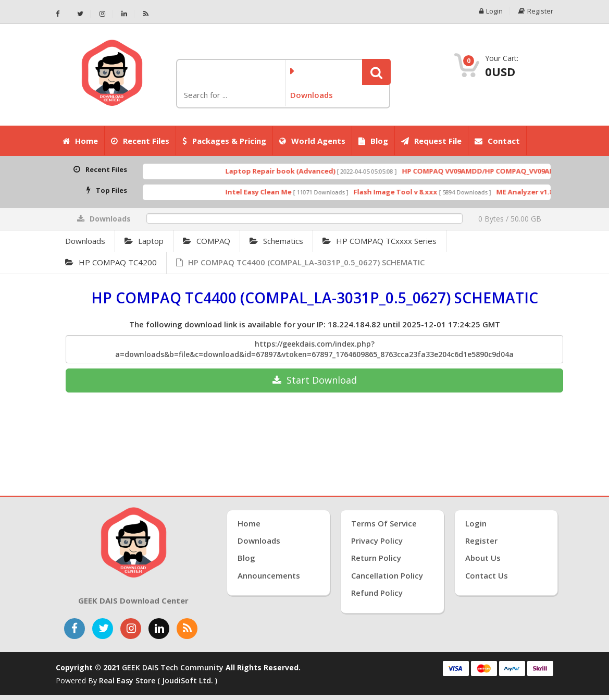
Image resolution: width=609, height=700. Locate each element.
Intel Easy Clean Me (270, 192)
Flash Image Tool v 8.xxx (407, 192)
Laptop (144, 241)
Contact (497, 141)
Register (536, 11)
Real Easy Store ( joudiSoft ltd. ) (158, 680)
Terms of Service (384, 523)
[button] (376, 72)
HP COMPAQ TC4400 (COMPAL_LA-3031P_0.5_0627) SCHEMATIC (300, 262)
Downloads (85, 241)
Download (315, 380)
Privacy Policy (377, 541)
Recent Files (140, 141)
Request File (431, 141)
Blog (373, 141)
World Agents (312, 141)
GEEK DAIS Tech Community (173, 667)
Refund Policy (377, 593)
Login (491, 11)
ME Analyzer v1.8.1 (539, 192)
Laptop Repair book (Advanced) (292, 171)
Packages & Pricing (224, 141)
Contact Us (487, 575)
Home (80, 141)
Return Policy (376, 558)
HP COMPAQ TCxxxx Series (380, 241)
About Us (483, 558)
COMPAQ (207, 241)
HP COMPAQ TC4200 (111, 262)
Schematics (276, 241)
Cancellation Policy (387, 575)
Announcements (269, 575)
